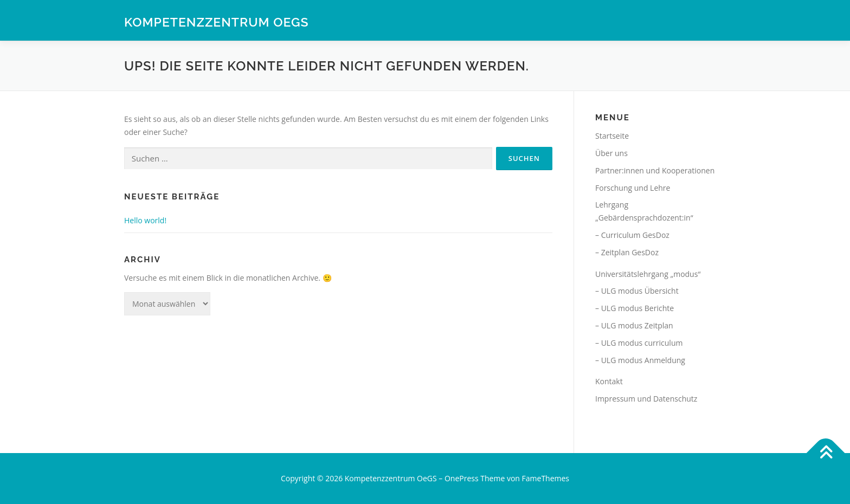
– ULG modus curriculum (639, 343)
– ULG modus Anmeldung (640, 360)
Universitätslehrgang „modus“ (648, 274)
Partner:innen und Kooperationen (655, 170)
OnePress (462, 478)
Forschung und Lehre (633, 188)
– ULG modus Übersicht (637, 291)
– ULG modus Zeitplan (634, 325)
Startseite (612, 136)
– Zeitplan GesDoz (627, 252)
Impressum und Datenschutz (646, 399)
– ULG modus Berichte (635, 308)
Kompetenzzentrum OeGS (217, 22)
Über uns (611, 153)
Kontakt (609, 381)
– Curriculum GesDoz (632, 235)
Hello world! (145, 220)
